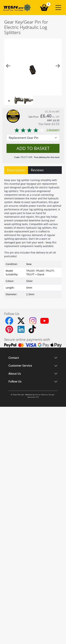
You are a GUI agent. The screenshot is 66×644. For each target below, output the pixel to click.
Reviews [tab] (37, 170)
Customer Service (20, 366)
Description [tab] (16, 170)
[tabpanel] (33, 237)
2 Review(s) (37, 130)
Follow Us (15, 382)
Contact (14, 358)
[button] (58, 8)
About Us (15, 374)
